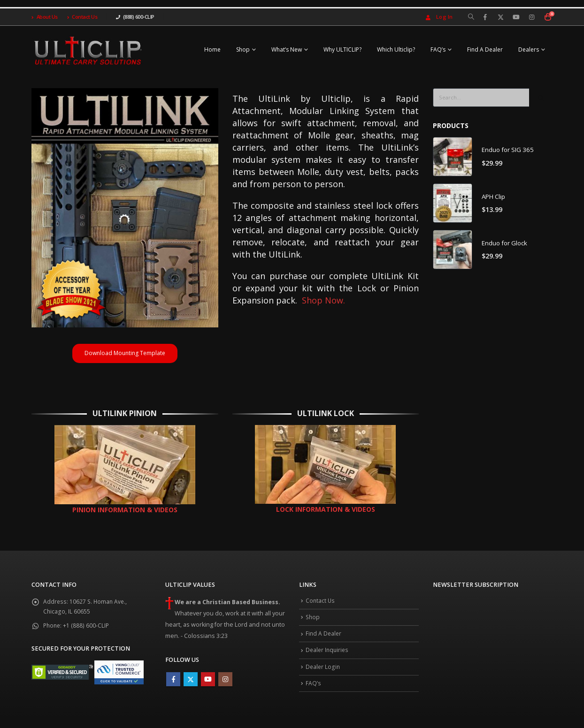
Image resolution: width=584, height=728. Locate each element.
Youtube (208, 683)
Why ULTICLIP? (342, 49)
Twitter (191, 683)
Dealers (529, 49)
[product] (453, 157)
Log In (438, 17)
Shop (243, 49)
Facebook (173, 683)
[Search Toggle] (471, 17)
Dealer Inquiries (328, 658)
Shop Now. (323, 300)
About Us (45, 17)
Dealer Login (323, 675)
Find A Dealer (485, 49)
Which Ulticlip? (396, 49)
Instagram (225, 683)
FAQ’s (438, 49)
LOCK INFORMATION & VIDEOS (326, 513)
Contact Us (82, 17)
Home (212, 49)
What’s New (287, 49)
